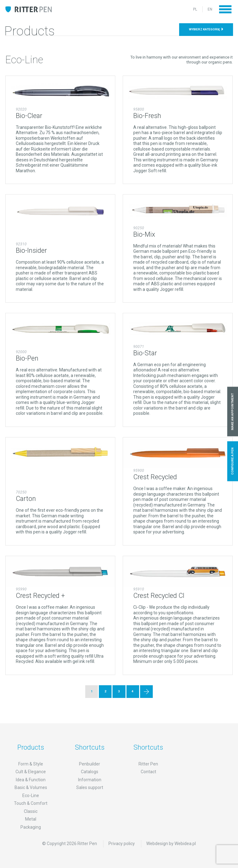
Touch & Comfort (31, 803)
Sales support (90, 787)
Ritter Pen (148, 764)
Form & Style (31, 764)
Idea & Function (31, 780)
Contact (148, 772)
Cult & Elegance (31, 772)
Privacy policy (122, 844)
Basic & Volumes (31, 787)
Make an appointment (233, 412)
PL (195, 9)
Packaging (31, 827)
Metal (31, 819)
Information (90, 780)
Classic (31, 811)
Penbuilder (90, 764)
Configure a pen (233, 461)
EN (210, 9)
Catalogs (90, 772)
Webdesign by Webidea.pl (171, 844)
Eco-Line (31, 796)
